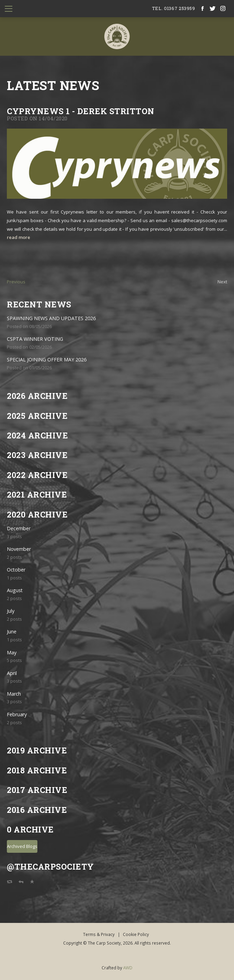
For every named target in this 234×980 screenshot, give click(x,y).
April (12, 673)
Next (222, 282)
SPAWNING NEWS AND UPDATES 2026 (51, 318)
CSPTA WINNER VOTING (35, 339)
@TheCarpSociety (50, 866)
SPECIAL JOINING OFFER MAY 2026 (47, 360)
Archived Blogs (22, 846)
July (11, 611)
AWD (128, 968)
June (12, 631)
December (19, 528)
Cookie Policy (136, 934)
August (15, 590)
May (12, 652)
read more (19, 237)
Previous (16, 282)
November (19, 549)
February (17, 714)
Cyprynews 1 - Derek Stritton (80, 111)
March (14, 694)
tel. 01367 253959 (174, 8)
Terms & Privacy (99, 934)
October (16, 570)
